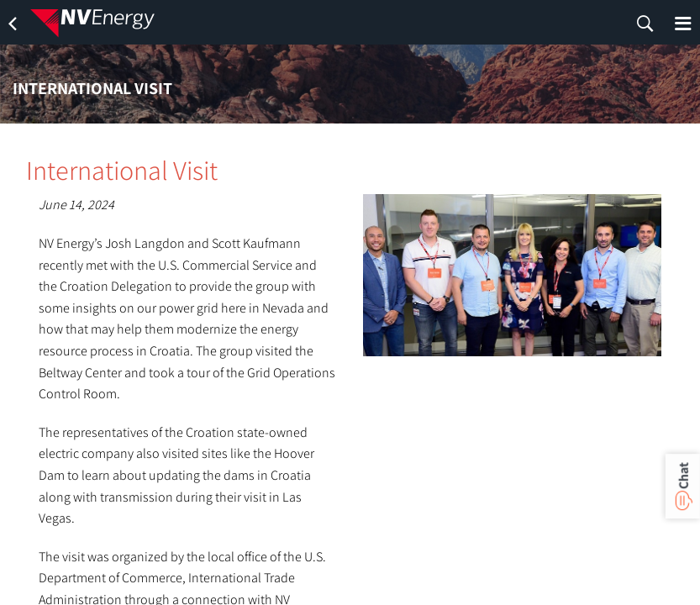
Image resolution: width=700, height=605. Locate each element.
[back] (13, 24)
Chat (683, 476)
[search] (645, 24)
